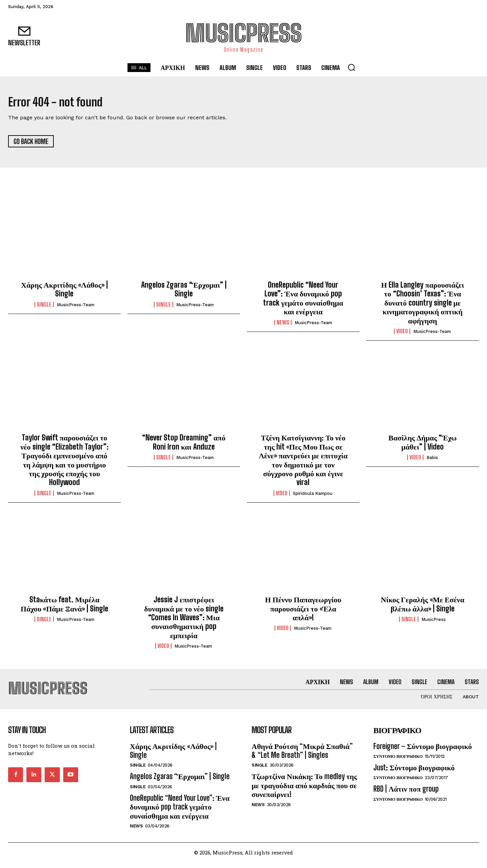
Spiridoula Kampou (313, 496)
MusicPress (434, 622)
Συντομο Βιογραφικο (398, 762)
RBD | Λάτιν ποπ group (406, 794)
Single (44, 307)
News (283, 325)
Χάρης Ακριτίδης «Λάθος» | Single (64, 292)
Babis (432, 461)
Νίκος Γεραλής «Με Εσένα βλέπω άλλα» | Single (423, 607)
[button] (351, 67)
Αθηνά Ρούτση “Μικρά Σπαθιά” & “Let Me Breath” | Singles (302, 756)
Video (402, 334)
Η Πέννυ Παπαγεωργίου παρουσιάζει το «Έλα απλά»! (303, 611)
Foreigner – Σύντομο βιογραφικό (423, 752)
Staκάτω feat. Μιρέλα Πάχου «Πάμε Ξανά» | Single (64, 607)
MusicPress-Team (76, 307)
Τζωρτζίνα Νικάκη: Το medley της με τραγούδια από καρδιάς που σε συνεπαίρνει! (304, 791)
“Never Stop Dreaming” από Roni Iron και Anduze (184, 445)
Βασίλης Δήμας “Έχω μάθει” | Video (423, 445)
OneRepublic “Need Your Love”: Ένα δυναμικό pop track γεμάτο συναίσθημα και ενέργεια (303, 301)
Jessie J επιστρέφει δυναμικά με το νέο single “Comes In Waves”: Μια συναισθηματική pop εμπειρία (184, 620)
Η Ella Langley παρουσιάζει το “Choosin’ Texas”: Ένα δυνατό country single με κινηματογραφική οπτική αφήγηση (423, 306)
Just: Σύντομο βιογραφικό (414, 773)
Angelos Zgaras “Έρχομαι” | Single (184, 292)
